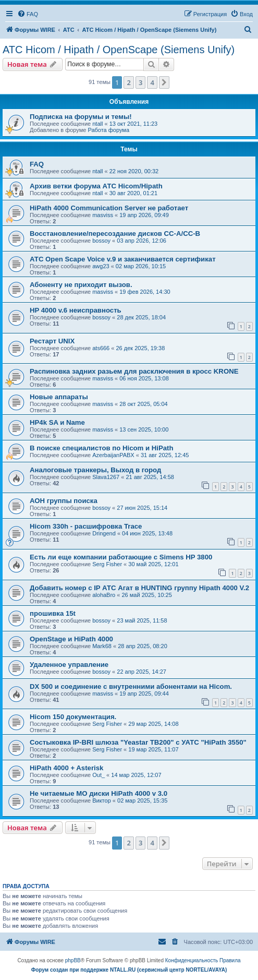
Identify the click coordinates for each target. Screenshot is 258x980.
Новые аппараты (59, 397)
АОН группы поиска (64, 501)
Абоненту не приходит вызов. (81, 285)
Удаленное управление (69, 665)
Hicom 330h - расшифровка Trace (86, 526)
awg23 (101, 266)
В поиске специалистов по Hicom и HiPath (102, 448)
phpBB (73, 960)
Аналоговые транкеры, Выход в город (95, 470)
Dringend (104, 533)
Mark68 (102, 646)
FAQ (37, 164)
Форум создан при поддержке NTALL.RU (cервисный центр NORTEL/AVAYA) (129, 970)
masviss (103, 215)
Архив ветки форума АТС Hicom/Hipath (96, 186)
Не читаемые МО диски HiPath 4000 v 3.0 (99, 793)
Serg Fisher (107, 564)
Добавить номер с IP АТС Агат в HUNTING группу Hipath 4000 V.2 (139, 588)
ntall (97, 124)
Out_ (99, 775)
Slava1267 (106, 477)
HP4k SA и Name (57, 422)
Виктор (102, 800)
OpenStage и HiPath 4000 (71, 639)
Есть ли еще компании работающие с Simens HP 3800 (121, 557)
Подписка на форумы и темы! (81, 117)
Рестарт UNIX (52, 341)
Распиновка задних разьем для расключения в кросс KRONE (134, 371)
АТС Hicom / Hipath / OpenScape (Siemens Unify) (119, 50)
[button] (164, 82)
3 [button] (140, 82)
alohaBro (104, 595)
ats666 (101, 348)
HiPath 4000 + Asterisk (66, 768)
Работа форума (108, 130)
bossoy (101, 241)
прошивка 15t (53, 613)
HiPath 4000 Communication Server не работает (109, 208)
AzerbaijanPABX (113, 455)
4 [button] (152, 82)
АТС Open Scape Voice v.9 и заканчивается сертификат (123, 259)
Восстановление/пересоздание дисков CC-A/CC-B (115, 234)
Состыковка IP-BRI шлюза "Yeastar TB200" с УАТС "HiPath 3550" (138, 742)
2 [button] (128, 82)
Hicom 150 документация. (73, 717)
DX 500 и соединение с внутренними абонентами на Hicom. (131, 686)
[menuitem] (28, 14)
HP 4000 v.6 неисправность (76, 310)
